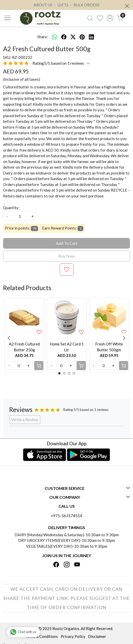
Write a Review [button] (25, 419)
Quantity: (11, 208)
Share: (43, 37)
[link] (90, 18)
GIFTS (61, 5)
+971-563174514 (66, 516)
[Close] (127, 6)
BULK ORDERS (84, 5)
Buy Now (67, 256)
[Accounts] (110, 18)
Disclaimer (97, 636)
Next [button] (124, 338)
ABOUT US (43, 5)
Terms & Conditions (41, 636)
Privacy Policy (73, 636)
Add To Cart (67, 243)
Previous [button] (9, 338)
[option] (24, 335)
